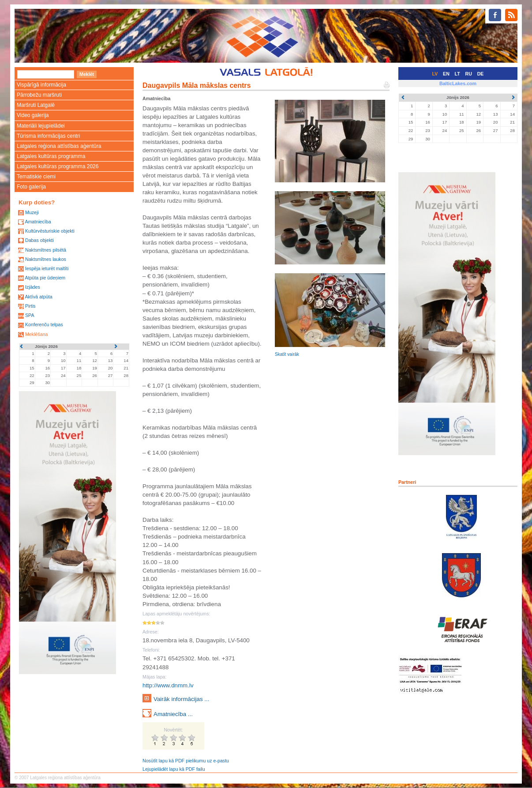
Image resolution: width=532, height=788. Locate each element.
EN (446, 74)
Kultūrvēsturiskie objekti (50, 231)
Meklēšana (37, 334)
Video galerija (33, 115)
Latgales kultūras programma (51, 156)
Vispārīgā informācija (41, 85)
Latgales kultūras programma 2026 (58, 166)
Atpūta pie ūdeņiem (45, 278)
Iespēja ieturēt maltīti (47, 268)
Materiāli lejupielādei (41, 126)
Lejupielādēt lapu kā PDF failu (174, 769)
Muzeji (32, 212)
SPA (30, 315)
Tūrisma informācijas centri (48, 136)
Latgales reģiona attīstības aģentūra (59, 146)
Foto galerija (31, 187)
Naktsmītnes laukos (46, 259)
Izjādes (33, 287)
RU (469, 74)
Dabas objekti (39, 240)
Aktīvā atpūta (38, 297)
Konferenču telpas (44, 324)
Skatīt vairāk (287, 354)
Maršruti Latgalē (36, 105)
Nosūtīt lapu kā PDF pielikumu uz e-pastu (186, 761)
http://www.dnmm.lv (168, 685)
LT (457, 74)
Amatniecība (38, 222)
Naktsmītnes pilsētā (46, 250)
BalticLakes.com (458, 83)
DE (481, 74)
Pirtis (30, 306)
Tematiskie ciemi (36, 177)
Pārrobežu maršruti (39, 95)
